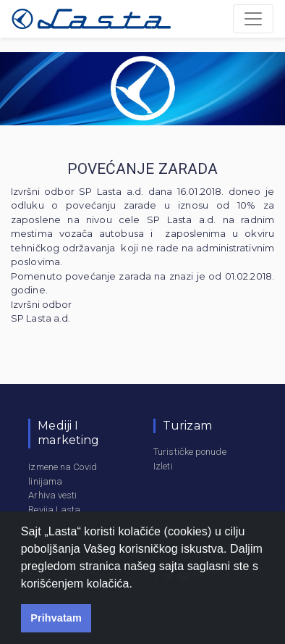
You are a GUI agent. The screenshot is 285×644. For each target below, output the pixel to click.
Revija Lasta (54, 510)
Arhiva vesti (52, 495)
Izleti (163, 466)
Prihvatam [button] (56, 618)
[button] (138, 585)
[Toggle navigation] (253, 19)
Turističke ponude (190, 452)
